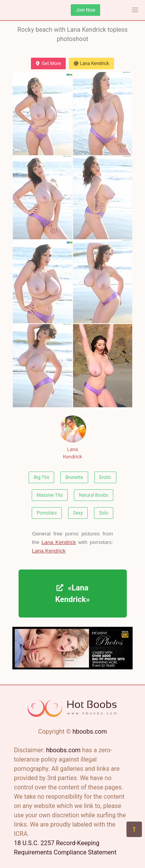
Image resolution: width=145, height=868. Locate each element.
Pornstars (47, 513)
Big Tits (41, 477)
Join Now (85, 10)
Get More (48, 63)
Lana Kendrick (91, 63)
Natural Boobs (94, 495)
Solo (104, 513)
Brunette (74, 477)
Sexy (78, 513)
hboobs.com (90, 732)
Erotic (105, 477)
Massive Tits (50, 495)
